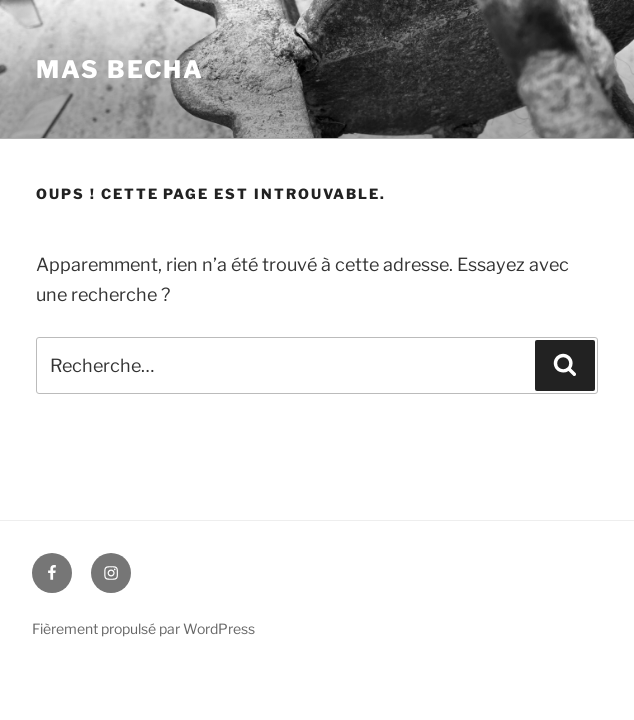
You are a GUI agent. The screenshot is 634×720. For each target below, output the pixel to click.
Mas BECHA (120, 69)
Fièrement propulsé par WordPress (143, 628)
